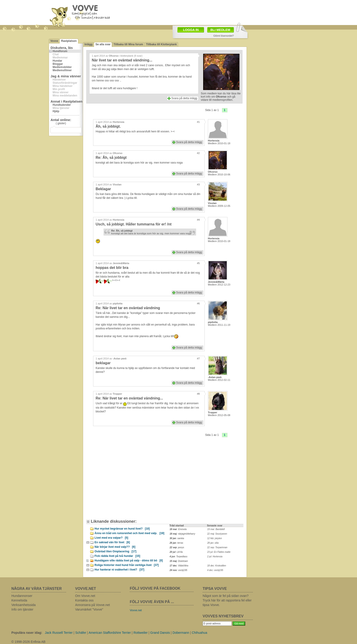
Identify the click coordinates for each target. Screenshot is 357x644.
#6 (198, 303)
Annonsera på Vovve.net (93, 605)
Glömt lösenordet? (224, 36)
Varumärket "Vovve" (89, 609)
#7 (198, 359)
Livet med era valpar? (111, 538)
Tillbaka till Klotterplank (161, 44)
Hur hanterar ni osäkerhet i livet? (119, 570)
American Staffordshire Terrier (110, 633)
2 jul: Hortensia (215, 557)
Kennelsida (19, 600)
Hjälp (56, 111)
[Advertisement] (127, 482)
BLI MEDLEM (220, 30)
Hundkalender (62, 105)
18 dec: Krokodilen (217, 566)
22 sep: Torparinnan (217, 547)
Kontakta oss (84, 600)
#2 (198, 153)
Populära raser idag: (27, 633)
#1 (198, 122)
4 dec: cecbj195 (215, 570)
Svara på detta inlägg (184, 98)
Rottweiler (140, 633)
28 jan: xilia (213, 543)
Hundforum (60, 51)
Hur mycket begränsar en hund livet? (122, 529)
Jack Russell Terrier (59, 633)
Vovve (54, 41)
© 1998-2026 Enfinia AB (28, 642)
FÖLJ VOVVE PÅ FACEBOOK (155, 588)
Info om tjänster (22, 609)
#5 (198, 263)
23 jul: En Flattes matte (219, 552)
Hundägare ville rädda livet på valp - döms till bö (129, 561)
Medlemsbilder (62, 67)
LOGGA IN (191, 30)
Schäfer (81, 633)
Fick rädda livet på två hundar (117, 556)
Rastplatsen (69, 41)
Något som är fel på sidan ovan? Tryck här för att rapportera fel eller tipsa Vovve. (227, 600)
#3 (198, 184)
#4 (198, 220)
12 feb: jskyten (214, 538)
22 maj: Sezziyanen (217, 534)
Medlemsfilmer (62, 70)
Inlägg (88, 44)
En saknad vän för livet (112, 542)
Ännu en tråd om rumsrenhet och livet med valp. (129, 533)
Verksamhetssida (24, 605)
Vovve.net (136, 610)
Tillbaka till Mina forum (128, 44)
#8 (198, 394)
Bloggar (58, 64)
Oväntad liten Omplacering (115, 551)
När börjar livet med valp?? (115, 547)
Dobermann (181, 633)
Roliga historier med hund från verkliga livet (127, 565)
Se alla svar (103, 44)
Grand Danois (160, 633)
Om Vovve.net (85, 596)
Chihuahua (199, 633)
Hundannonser (22, 596)
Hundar (57, 61)
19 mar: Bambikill (216, 529)
